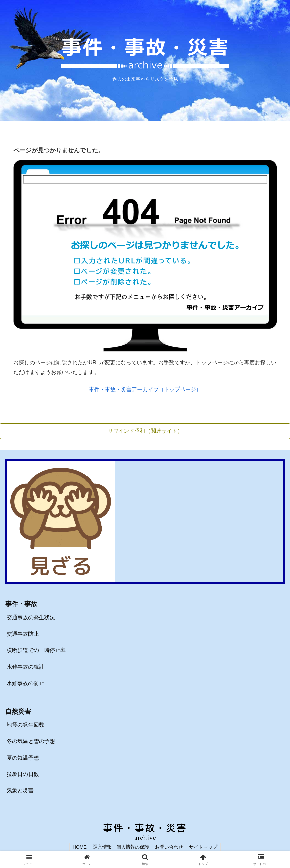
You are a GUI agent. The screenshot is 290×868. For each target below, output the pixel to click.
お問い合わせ (170, 847)
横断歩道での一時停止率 (36, 651)
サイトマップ (205, 847)
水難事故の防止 (25, 683)
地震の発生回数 (25, 725)
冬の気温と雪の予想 (31, 742)
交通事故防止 (23, 634)
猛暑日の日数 (23, 774)
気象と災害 (20, 791)
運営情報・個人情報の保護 (120, 847)
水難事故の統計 (25, 667)
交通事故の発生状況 (31, 618)
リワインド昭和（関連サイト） (145, 431)
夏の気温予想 (23, 758)
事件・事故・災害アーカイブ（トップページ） (145, 389)
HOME (78, 847)
